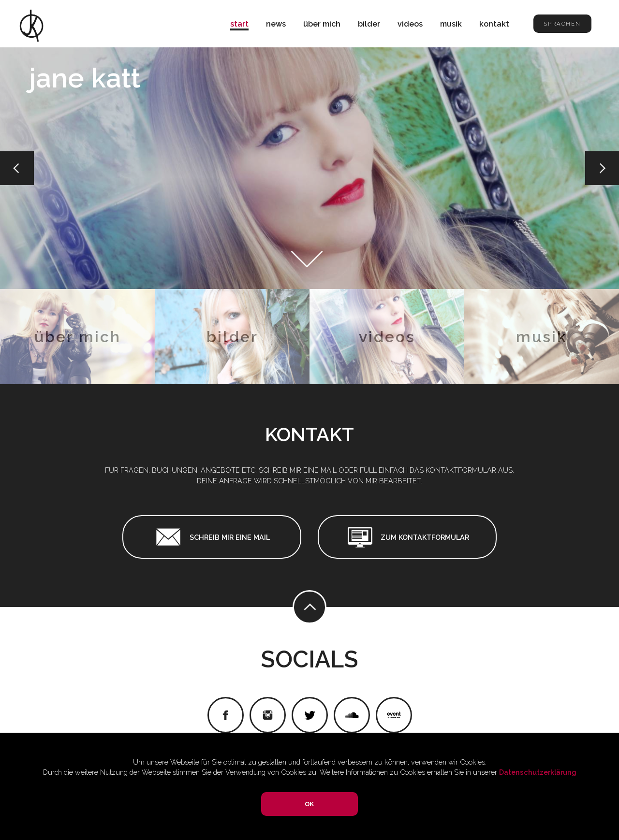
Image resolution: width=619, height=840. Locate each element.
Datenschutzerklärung (538, 772)
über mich (322, 24)
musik (451, 24)
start (239, 24)
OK (309, 804)
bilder (369, 24)
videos (410, 24)
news (276, 24)
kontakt (494, 24)
